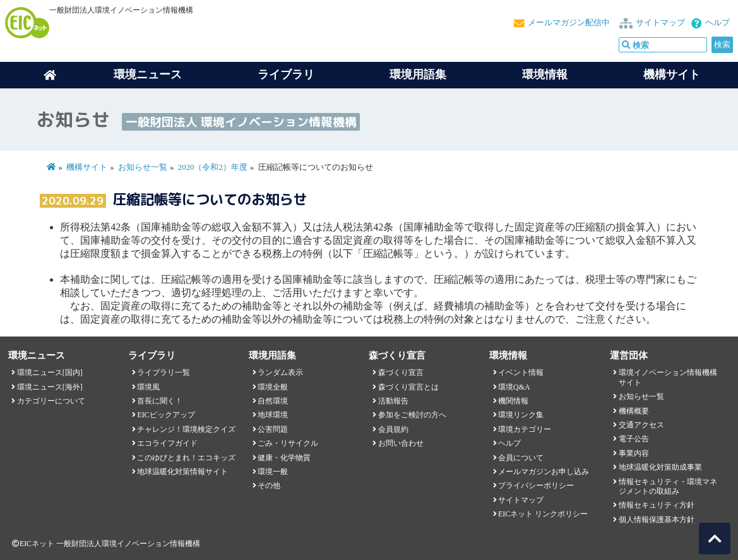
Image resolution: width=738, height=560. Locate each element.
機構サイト (672, 74)
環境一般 (273, 472)
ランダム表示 (280, 372)
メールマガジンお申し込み (544, 472)
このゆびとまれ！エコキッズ (186, 458)
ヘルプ (717, 23)
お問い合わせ (401, 443)
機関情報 (513, 401)
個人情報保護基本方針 (657, 520)
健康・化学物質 (284, 458)
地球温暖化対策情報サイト (182, 472)
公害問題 (273, 429)
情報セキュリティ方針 (657, 505)
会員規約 (393, 429)
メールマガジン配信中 (569, 23)
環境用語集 (418, 74)
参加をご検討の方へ (412, 415)
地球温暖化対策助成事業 (660, 467)
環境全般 (273, 387)
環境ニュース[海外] (50, 387)
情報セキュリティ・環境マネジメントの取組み (668, 486)
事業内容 (634, 453)
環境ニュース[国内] (50, 372)
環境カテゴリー (525, 429)
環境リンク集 (521, 415)
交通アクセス (641, 425)
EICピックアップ (166, 415)
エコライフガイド (167, 443)
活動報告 (393, 401)
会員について (521, 458)
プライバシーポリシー (536, 486)
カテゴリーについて (51, 401)
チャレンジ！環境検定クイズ (186, 429)
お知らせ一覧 (143, 167)
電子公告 (634, 439)
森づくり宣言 (401, 372)
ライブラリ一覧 (164, 372)
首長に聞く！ (160, 401)
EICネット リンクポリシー (543, 514)
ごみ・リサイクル (288, 443)
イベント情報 (521, 372)
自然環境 (273, 401)
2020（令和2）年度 (213, 167)
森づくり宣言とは (408, 387)
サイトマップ (660, 23)
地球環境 (273, 415)
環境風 (148, 387)
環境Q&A (514, 387)
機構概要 (634, 411)
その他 (269, 486)
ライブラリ (286, 74)
